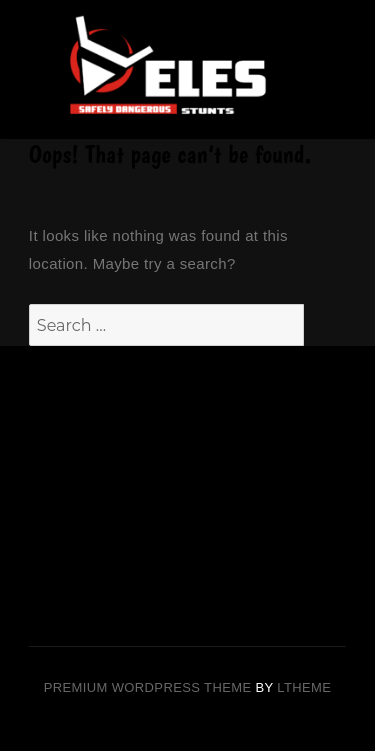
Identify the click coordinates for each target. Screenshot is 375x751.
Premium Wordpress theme (148, 687)
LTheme (304, 687)
